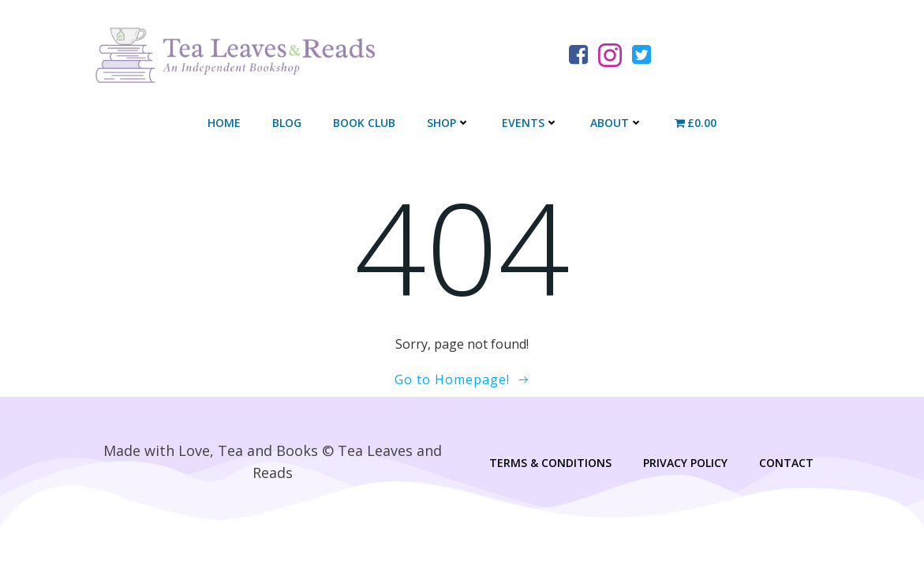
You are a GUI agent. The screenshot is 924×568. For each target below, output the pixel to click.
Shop (449, 123)
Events (530, 123)
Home (224, 123)
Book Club (364, 123)
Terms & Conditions (550, 463)
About (617, 123)
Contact (786, 463)
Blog (287, 123)
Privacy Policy (685, 463)
